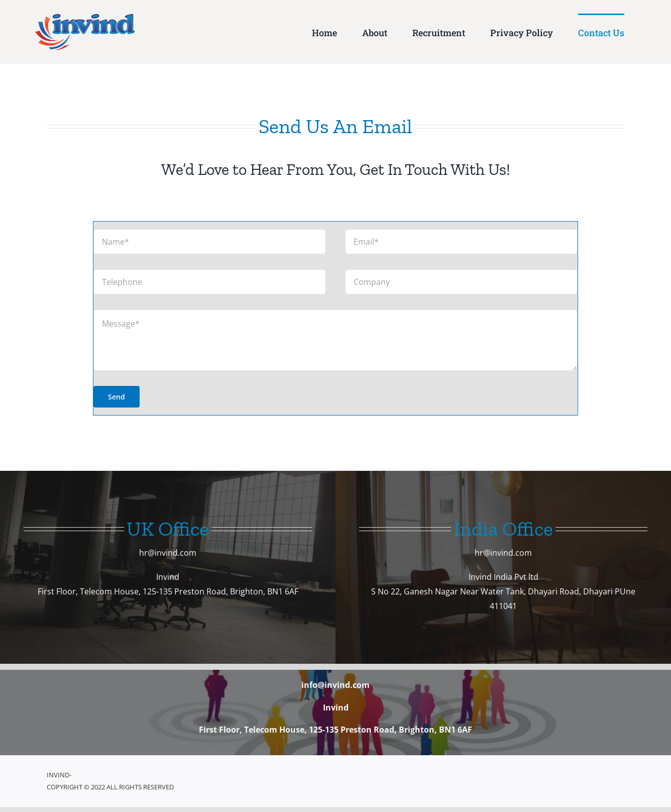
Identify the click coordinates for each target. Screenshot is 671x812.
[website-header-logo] (85, 18)
